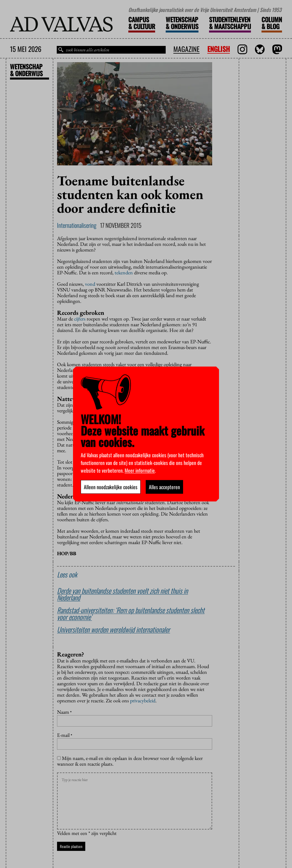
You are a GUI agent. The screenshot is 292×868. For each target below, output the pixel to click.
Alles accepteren (164, 487)
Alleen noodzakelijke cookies (111, 487)
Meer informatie (140, 470)
